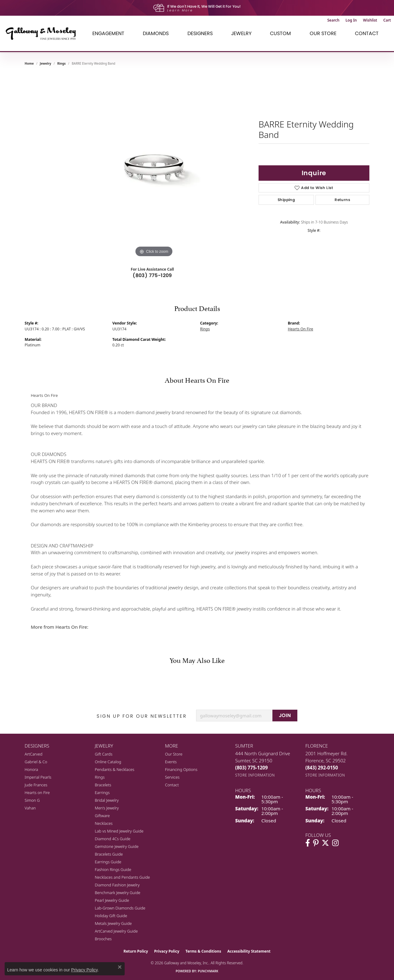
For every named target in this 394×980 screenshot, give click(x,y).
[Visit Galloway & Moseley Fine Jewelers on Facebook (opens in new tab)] (308, 843)
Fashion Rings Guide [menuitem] (113, 869)
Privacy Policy (167, 951)
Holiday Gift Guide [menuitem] (111, 916)
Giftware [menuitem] (102, 816)
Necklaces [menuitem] (104, 823)
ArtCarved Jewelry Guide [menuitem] (116, 931)
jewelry (45, 63)
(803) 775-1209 (152, 275)
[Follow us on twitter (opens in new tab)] (325, 843)
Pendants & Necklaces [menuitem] (115, 769)
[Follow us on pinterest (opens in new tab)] (316, 843)
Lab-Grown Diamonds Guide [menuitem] (120, 908)
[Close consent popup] (120, 967)
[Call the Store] (251, 768)
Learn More (180, 10)
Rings (61, 63)
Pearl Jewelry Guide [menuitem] (112, 900)
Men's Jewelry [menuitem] (107, 808)
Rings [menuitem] (100, 777)
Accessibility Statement (249, 951)
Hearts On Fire (300, 329)
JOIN (285, 715)
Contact (367, 33)
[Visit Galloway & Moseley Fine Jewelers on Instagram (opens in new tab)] (335, 843)
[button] (333, 20)
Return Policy (136, 951)
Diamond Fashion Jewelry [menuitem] (117, 885)
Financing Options (181, 769)
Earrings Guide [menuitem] (108, 862)
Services (172, 777)
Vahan (30, 808)
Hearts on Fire (37, 792)
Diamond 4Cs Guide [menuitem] (113, 839)
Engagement (108, 33)
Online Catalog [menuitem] (108, 762)
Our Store (323, 33)
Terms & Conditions (203, 951)
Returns (342, 200)
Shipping (286, 200)
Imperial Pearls (38, 777)
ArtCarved (34, 754)
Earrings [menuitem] (102, 792)
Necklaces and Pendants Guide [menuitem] (122, 877)
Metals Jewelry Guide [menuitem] (113, 923)
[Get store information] (255, 775)
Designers (200, 33)
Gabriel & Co (36, 762)
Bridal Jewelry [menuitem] (107, 800)
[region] (154, 166)
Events (171, 762)
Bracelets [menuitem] (103, 785)
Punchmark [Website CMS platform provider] (208, 971)
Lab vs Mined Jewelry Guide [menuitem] (119, 831)
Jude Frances (36, 785)
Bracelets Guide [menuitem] (109, 854)
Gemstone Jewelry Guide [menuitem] (117, 846)
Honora (31, 769)
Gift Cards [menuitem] (104, 754)
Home (29, 63)
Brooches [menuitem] (103, 939)
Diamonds (156, 33)
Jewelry (241, 33)
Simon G (32, 800)
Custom (280, 33)
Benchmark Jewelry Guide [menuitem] (118, 893)
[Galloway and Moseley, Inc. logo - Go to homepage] (43, 33)
